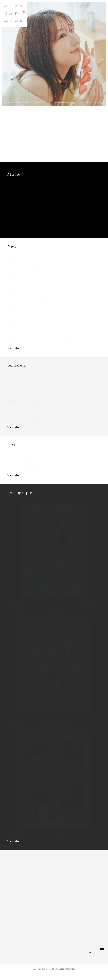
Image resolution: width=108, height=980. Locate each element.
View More (14, 348)
